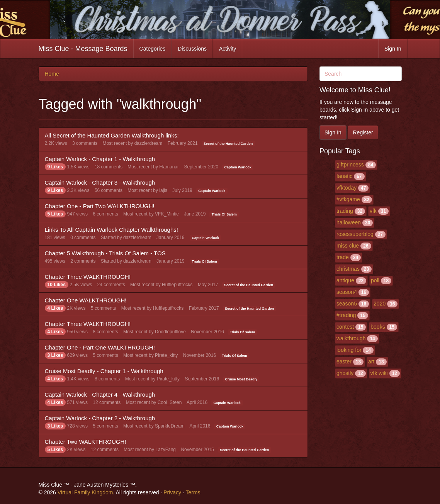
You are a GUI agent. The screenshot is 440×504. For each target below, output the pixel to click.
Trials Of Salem (224, 214)
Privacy (172, 492)
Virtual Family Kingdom (85, 492)
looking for (349, 350)
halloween (349, 222)
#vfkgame (348, 199)
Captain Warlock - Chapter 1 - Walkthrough (100, 159)
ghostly (345, 373)
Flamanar (169, 167)
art (371, 361)
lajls (163, 190)
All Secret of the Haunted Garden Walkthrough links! (112, 135)
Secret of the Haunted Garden (228, 144)
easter (344, 361)
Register (363, 132)
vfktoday (347, 188)
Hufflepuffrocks (177, 285)
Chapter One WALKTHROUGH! (86, 300)
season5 (347, 304)
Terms (193, 492)
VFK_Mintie (167, 214)
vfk (373, 211)
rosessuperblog (355, 234)
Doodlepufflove (170, 332)
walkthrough (351, 338)
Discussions (192, 49)
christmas (348, 269)
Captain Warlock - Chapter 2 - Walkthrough (100, 418)
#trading (346, 315)
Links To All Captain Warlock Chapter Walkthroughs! (111, 230)
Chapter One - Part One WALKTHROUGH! (100, 347)
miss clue (348, 246)
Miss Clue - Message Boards (83, 49)
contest (345, 327)
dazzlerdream (149, 143)
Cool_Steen (170, 402)
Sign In (393, 49)
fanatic (344, 176)
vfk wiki (379, 373)
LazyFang (166, 450)
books (378, 327)
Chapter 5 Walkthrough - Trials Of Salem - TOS (105, 253)
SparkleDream (170, 426)
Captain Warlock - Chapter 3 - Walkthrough (100, 182)
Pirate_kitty (166, 355)
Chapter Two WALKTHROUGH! (86, 442)
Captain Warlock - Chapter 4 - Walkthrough (100, 395)
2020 (380, 304)
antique (345, 280)
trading (345, 211)
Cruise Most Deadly (241, 379)
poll (375, 280)
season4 (347, 292)
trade (343, 257)
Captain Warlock (238, 167)
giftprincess (350, 165)
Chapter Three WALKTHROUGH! (88, 277)
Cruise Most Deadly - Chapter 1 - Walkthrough (104, 371)
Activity (228, 49)
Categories (153, 49)
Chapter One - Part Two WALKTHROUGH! (100, 206)
